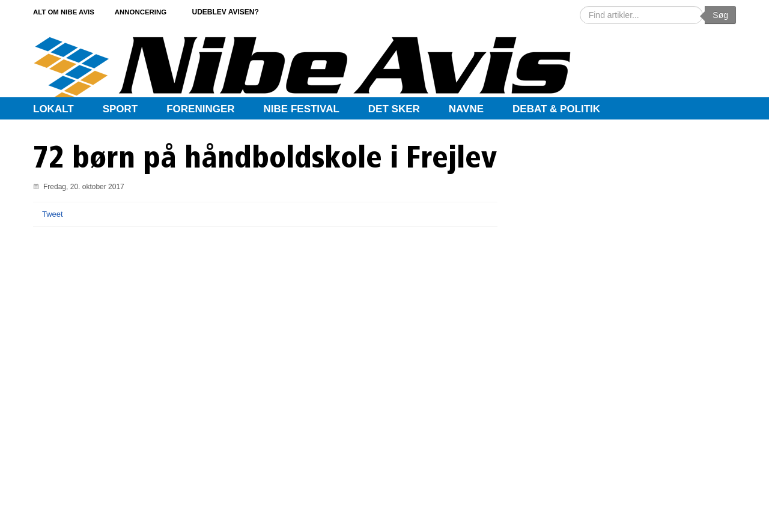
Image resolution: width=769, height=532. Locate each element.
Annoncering (153, 11)
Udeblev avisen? (243, 11)
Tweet (53, 214)
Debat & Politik (556, 109)
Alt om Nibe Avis (65, 11)
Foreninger (200, 109)
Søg (720, 15)
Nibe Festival (302, 109)
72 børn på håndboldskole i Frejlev (265, 160)
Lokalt (53, 109)
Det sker (394, 109)
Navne (466, 109)
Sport (120, 109)
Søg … (580, 6)
